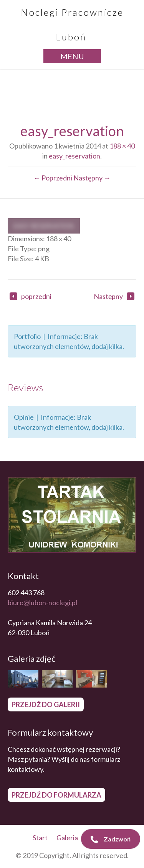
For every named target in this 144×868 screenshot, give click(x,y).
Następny (114, 296)
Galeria (67, 838)
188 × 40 (122, 146)
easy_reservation (74, 156)
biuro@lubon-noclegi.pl (42, 603)
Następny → (92, 178)
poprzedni (31, 296)
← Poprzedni (53, 178)
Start (40, 838)
